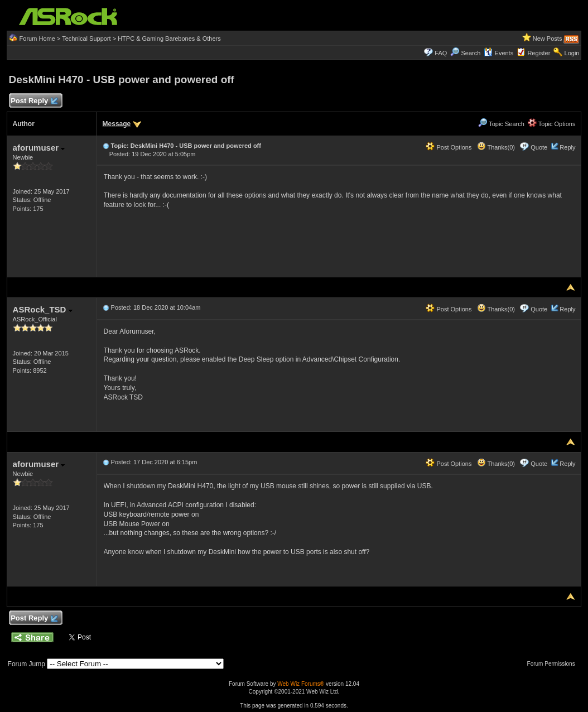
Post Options (449, 147)
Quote (539, 147)
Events (498, 53)
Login (572, 53)
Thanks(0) (496, 147)
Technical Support (86, 39)
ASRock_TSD (43, 309)
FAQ (441, 53)
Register (539, 53)
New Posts (548, 39)
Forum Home (37, 39)
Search (471, 53)
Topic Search (501, 124)
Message (117, 124)
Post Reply (34, 101)
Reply (567, 147)
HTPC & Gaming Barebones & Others (169, 39)
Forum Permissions (554, 664)
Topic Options (552, 124)
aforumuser (39, 148)
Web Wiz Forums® (301, 684)
